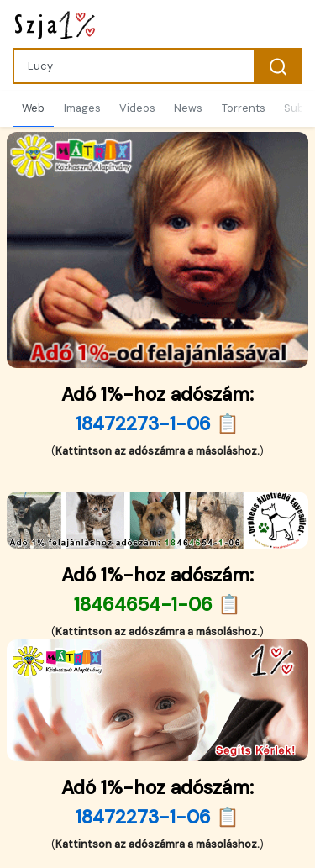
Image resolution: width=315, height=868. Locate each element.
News (188, 108)
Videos (137, 108)
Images (82, 108)
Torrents (244, 108)
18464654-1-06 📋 (157, 605)
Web (33, 108)
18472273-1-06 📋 (157, 424)
